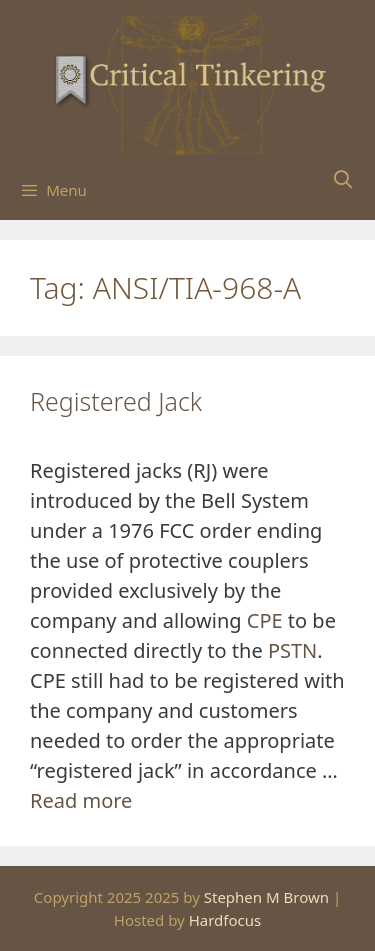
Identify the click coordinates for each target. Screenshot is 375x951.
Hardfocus (225, 920)
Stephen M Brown (266, 897)
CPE (265, 620)
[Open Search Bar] (343, 179)
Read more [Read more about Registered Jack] (81, 800)
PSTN (292, 650)
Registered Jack (116, 401)
